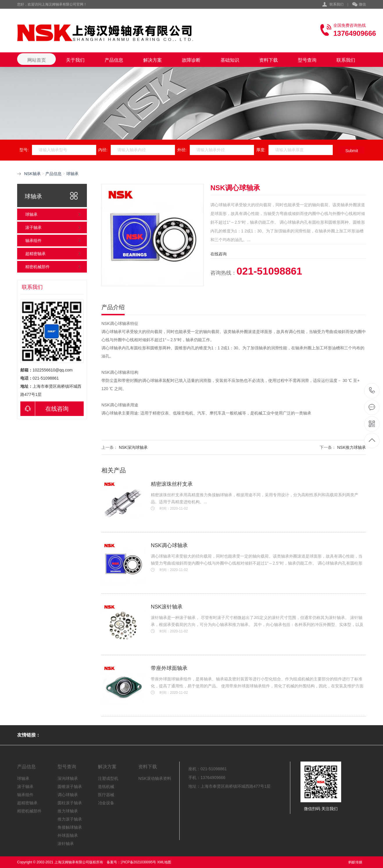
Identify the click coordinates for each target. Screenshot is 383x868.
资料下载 (269, 60)
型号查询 (307, 60)
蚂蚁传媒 (355, 862)
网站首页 (37, 60)
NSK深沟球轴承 (133, 447)
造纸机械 (106, 787)
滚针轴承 (66, 844)
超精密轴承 (35, 254)
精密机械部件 (37, 267)
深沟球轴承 (68, 778)
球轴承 (72, 174)
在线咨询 (44, 409)
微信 (359, 5)
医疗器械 (106, 795)
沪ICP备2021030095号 (138, 862)
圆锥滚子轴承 (70, 787)
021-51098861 (372, 391)
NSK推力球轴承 (351, 447)
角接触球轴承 (70, 827)
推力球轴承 (68, 811)
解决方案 (153, 60)
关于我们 (75, 60)
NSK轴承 (32, 174)
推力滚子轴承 (70, 819)
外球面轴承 (68, 835)
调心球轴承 (68, 795)
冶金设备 (106, 803)
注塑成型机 (108, 778)
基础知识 (230, 60)
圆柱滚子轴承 (70, 803)
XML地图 (164, 862)
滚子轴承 (33, 227)
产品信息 (114, 60)
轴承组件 (33, 241)
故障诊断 (191, 60)
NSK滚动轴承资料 (155, 778)
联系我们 (337, 4)
